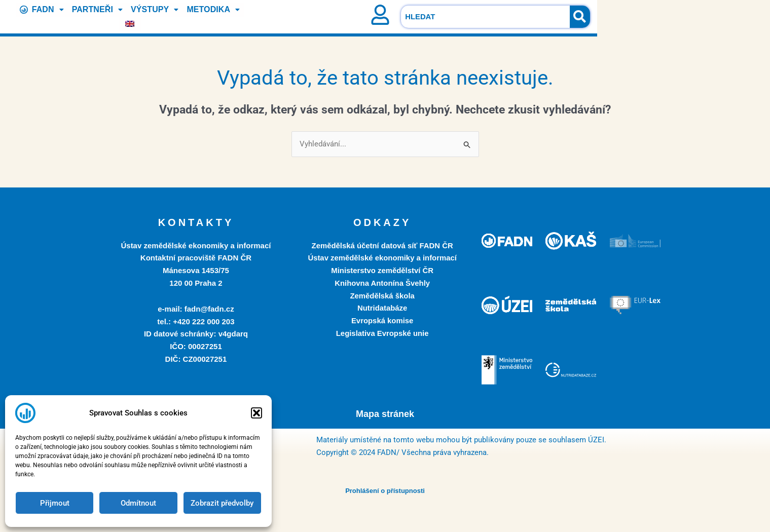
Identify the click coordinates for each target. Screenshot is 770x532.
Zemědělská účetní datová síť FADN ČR (382, 245)
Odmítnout (138, 503)
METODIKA (202, 16)
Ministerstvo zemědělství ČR (382, 270)
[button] (256, 413)
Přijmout (55, 503)
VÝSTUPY (143, 16)
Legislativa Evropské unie (382, 333)
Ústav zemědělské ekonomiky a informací (382, 258)
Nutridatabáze (382, 308)
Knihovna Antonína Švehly (382, 283)
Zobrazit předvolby (222, 503)
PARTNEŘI (87, 16)
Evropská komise (382, 320)
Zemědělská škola (382, 296)
